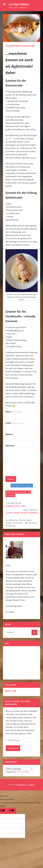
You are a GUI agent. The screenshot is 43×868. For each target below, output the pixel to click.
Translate (23, 772)
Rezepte (9, 523)
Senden (11, 479)
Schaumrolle (10, 495)
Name (14, 412)
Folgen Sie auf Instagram (22, 485)
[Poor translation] (11, 811)
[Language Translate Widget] (19, 769)
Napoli (32, 785)
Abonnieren (13, 748)
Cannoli (27, 492)
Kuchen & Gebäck (25, 520)
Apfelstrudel (10, 492)
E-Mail (14, 423)
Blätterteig (20, 492)
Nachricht (10, 446)
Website (9, 434)
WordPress (21, 785)
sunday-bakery (19, 4)
